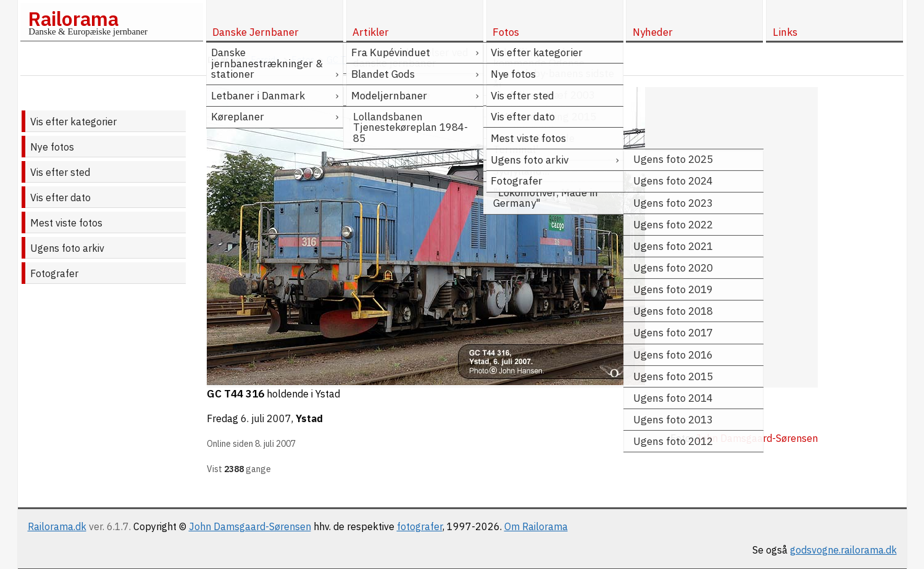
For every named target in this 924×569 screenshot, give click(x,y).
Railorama (73, 19)
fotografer (420, 526)
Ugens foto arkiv (67, 248)
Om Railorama (536, 526)
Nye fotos (52, 147)
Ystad (309, 418)
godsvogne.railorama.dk (843, 550)
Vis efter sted (60, 172)
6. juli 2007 (266, 418)
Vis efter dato (60, 197)
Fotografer (54, 273)
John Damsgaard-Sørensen (250, 526)
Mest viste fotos (66, 223)
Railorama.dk (57, 526)
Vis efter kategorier (73, 122)
